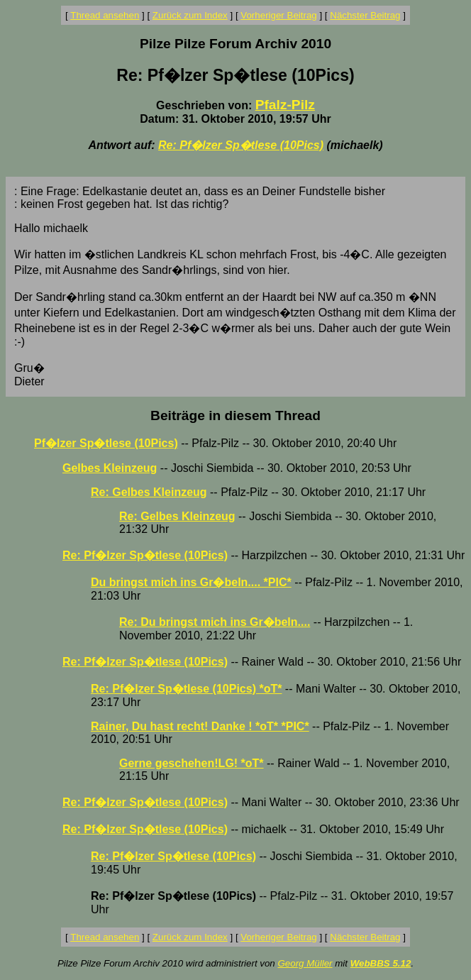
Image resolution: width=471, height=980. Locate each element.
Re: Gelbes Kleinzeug (149, 492)
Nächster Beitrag (365, 15)
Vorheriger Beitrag (278, 15)
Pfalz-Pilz (285, 105)
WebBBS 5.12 (381, 963)
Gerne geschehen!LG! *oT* (192, 763)
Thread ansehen (105, 15)
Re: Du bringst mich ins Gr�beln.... (215, 622)
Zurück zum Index (190, 15)
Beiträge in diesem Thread (236, 415)
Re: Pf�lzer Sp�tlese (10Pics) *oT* (186, 689)
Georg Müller (305, 963)
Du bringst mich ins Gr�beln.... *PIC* (191, 582)
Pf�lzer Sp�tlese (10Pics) (106, 443)
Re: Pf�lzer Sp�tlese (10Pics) (241, 145)
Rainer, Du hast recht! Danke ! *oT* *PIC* (200, 726)
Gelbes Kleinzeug (110, 468)
